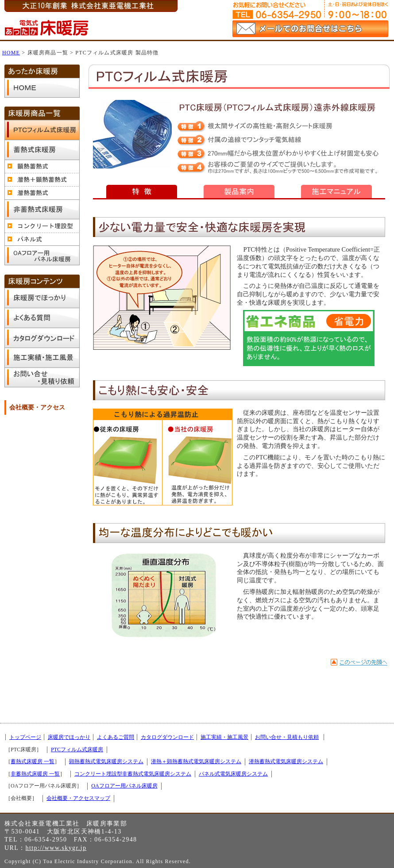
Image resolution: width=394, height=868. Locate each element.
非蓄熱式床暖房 (42, 209)
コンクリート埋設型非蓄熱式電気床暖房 (42, 226)
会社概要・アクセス (37, 407)
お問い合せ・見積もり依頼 (42, 377)
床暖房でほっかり (42, 298)
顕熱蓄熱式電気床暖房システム (106, 761)
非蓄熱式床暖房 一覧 (35, 774)
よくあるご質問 (42, 318)
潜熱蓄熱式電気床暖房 (42, 193)
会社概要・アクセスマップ (78, 798)
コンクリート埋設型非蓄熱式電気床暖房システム (133, 774)
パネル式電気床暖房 (42, 239)
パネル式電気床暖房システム (233, 774)
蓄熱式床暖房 (42, 150)
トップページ (42, 88)
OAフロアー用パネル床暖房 (42, 256)
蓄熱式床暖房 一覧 (33, 761)
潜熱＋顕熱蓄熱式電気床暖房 (42, 180)
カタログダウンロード (42, 338)
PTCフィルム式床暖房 (77, 749)
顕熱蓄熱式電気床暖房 (42, 166)
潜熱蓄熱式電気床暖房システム (286, 761)
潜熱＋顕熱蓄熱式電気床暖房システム (196, 761)
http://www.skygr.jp (56, 848)
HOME (11, 53)
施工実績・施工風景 (42, 358)
